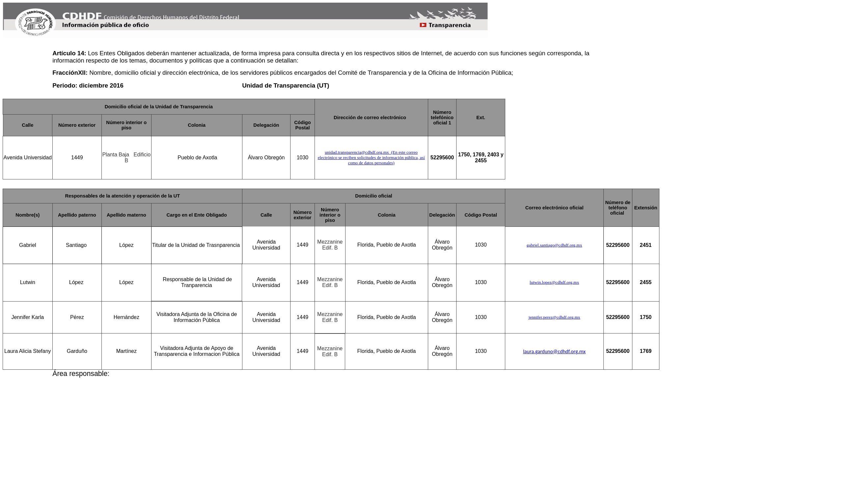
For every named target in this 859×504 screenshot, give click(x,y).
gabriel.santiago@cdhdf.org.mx (554, 245)
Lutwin (28, 282)
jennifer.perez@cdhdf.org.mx (554, 317)
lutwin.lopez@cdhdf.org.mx (554, 282)
